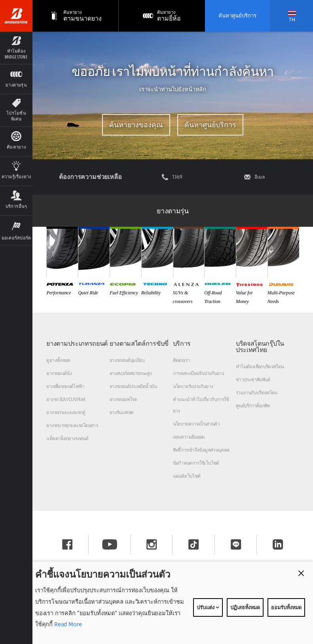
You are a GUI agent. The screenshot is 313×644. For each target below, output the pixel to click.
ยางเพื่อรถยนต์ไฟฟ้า (65, 386)
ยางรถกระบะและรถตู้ (66, 412)
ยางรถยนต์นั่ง (59, 373)
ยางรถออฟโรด (123, 399)
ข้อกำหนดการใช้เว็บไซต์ (196, 463)
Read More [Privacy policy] (67, 624)
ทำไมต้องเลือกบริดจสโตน (260, 366)
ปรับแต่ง (208, 607)
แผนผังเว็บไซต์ (187, 476)
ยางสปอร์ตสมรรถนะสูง (131, 373)
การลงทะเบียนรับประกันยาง (199, 373)
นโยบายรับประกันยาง (193, 386)
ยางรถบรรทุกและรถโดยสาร (72, 425)
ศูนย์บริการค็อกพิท (253, 406)
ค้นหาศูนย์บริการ (237, 15)
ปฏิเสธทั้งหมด (245, 607)
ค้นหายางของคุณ (136, 125)
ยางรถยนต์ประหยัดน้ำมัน (133, 386)
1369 (177, 177)
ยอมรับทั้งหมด (286, 607)
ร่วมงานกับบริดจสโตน (257, 393)
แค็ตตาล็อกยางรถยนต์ (67, 438)
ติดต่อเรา (182, 360)
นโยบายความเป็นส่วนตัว (196, 424)
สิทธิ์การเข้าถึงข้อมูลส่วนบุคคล (201, 450)
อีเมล (260, 177)
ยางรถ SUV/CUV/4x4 (66, 399)
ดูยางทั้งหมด (58, 360)
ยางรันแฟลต (121, 412)
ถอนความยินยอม (189, 437)
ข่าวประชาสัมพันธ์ (253, 379)
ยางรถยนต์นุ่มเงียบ (127, 360)
